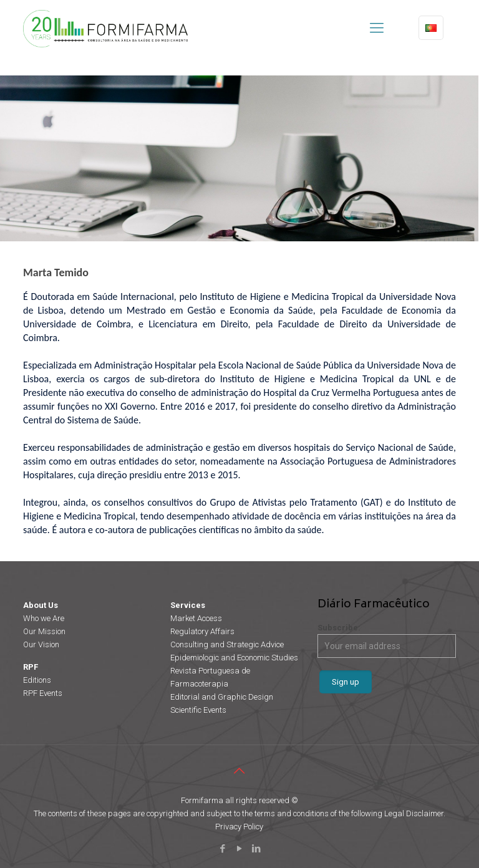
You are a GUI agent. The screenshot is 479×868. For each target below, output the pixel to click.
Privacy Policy (239, 827)
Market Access (196, 618)
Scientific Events (198, 710)
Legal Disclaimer (414, 813)
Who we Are (44, 618)
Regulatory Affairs (202, 631)
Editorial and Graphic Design (222, 697)
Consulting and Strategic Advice (227, 644)
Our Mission (44, 631)
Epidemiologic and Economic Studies (234, 658)
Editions (37, 680)
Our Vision (41, 644)
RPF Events (43, 693)
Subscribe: (387, 640)
